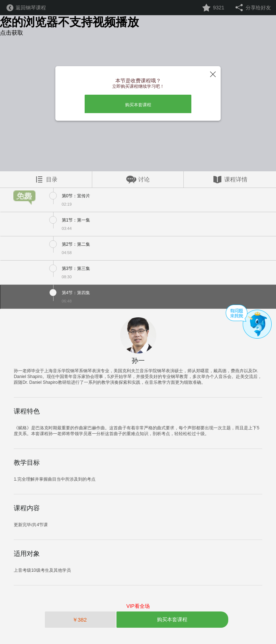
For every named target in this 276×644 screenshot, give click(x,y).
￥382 (80, 620)
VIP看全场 (138, 606)
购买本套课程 (138, 105)
